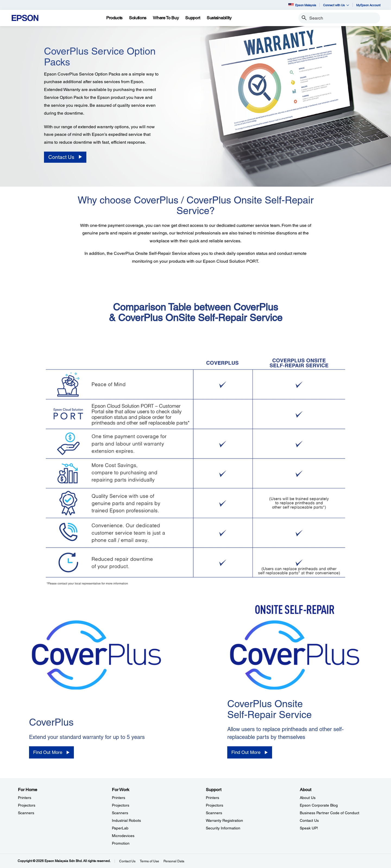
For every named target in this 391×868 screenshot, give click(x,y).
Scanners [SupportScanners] (214, 813)
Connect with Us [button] (336, 5)
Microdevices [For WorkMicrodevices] (123, 836)
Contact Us (127, 861)
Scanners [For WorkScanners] (120, 813)
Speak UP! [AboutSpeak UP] (309, 828)
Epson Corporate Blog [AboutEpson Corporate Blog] (319, 805)
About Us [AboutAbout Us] (308, 798)
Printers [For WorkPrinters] (119, 798)
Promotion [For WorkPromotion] (121, 843)
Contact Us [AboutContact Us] (309, 820)
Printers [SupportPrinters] (212, 798)
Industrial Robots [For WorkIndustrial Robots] (126, 820)
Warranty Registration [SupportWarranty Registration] (224, 820)
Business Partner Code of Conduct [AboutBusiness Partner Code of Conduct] (329, 813)
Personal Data (174, 861)
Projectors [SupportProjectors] (215, 805)
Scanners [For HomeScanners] (26, 813)
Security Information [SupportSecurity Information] (223, 828)
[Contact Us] (65, 157)
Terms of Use (149, 861)
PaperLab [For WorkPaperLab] (120, 828)
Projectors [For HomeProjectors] (27, 805)
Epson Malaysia (302, 5)
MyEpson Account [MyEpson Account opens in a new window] (368, 5)
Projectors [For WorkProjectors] (121, 805)
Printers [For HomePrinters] (25, 798)
